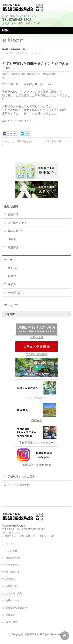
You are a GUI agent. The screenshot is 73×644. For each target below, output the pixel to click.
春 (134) (13, 268)
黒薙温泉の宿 (13, 558)
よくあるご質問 (14, 593)
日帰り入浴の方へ (37, 389)
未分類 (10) (15, 293)
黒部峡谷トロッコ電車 (21, 477)
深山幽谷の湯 (13, 572)
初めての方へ (13, 565)
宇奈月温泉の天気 (18, 485)
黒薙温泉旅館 (32, 634)
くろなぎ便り (13, 551)
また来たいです (17, 223)
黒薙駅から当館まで (16, 608)
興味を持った (16, 231)
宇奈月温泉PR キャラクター (37, 434)
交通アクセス (13, 600)
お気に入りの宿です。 (58, 141)
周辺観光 (37, 412)
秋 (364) (13, 284)
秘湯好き (13, 247)
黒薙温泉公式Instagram (37, 456)
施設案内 (10, 579)
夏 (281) (13, 276)
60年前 (12, 239)
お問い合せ (37, 337)
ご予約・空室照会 (37, 348)
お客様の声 (11, 586)
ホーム (9, 544)
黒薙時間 (13, 214)
